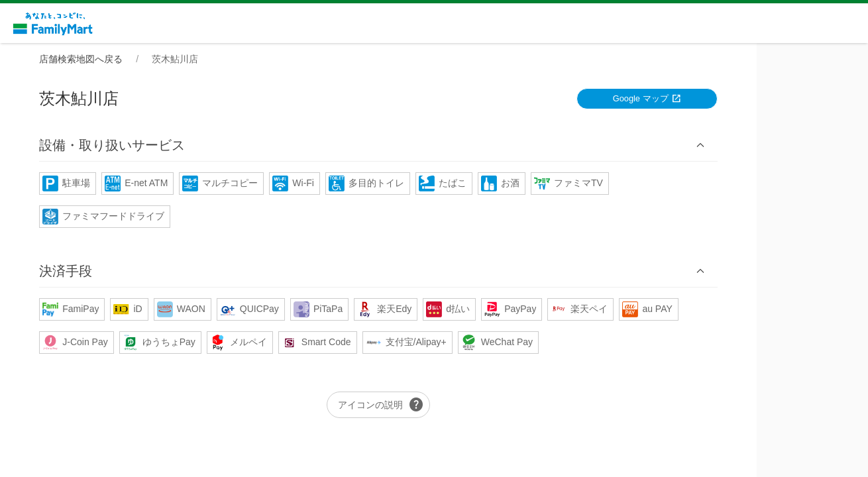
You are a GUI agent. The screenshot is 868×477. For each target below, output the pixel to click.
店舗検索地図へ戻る (136, 59)
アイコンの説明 (437, 405)
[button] (434, 145)
